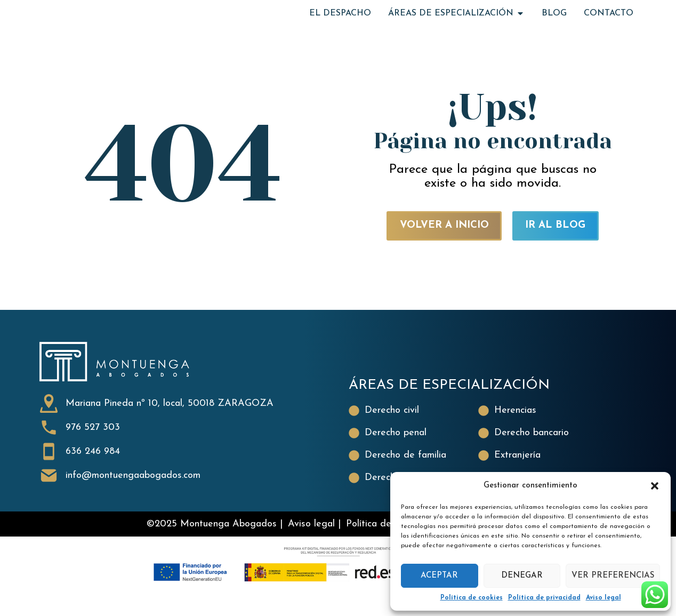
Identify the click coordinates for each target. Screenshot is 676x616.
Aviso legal (603, 598)
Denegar (522, 576)
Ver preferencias (613, 576)
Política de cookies (472, 598)
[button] (655, 486)
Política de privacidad (544, 598)
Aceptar (439, 576)
